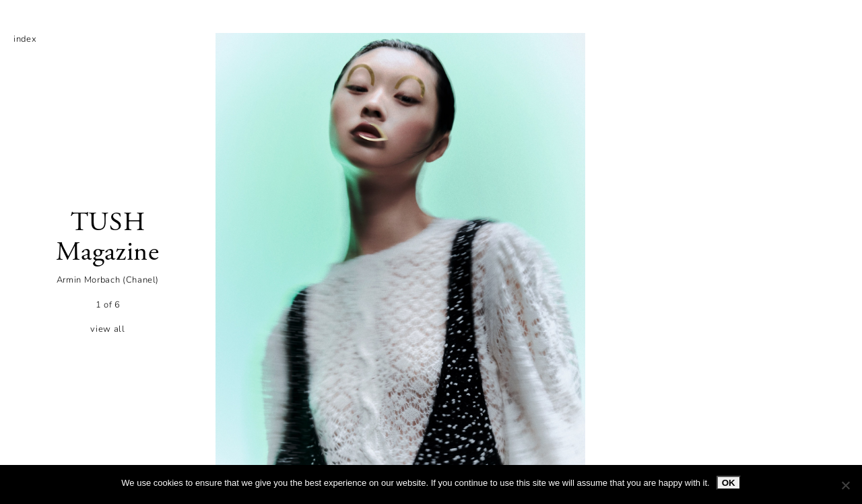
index (25, 39)
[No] (845, 485)
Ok (729, 483)
